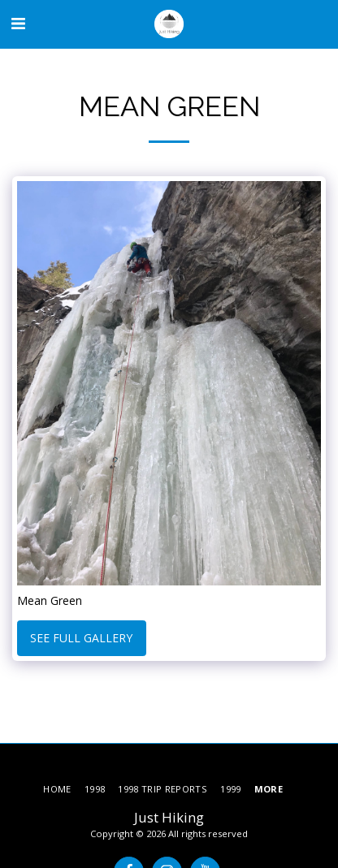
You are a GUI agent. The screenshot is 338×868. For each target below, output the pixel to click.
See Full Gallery (81, 638)
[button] (18, 23)
